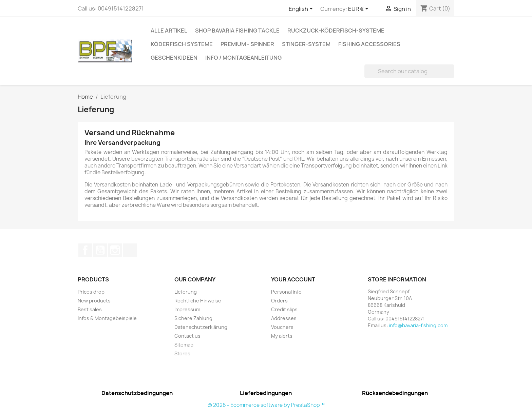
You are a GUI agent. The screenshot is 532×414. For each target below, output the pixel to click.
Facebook (85, 250)
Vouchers (282, 327)
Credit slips (284, 309)
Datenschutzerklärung (201, 327)
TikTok (130, 250)
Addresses (284, 318)
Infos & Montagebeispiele (107, 318)
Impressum (187, 309)
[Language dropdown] (302, 9)
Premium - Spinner (247, 44)
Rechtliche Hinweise (198, 301)
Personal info (286, 292)
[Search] (409, 71)
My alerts (282, 336)
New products (94, 301)
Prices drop (91, 292)
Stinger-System (306, 44)
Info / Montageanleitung (243, 58)
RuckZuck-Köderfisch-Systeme (336, 31)
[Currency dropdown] (359, 9)
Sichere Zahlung (193, 318)
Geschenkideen (174, 58)
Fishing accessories (369, 44)
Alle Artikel (169, 31)
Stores (182, 353)
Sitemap (184, 345)
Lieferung (186, 292)
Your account (293, 279)
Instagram (115, 250)
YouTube (100, 250)
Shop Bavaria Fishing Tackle (237, 31)
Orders (279, 301)
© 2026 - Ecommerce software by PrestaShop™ (266, 405)
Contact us (187, 336)
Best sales (90, 309)
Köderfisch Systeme (182, 44)
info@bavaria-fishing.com (418, 325)
